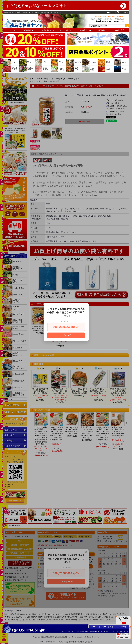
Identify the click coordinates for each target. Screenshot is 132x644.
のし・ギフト (66, 30)
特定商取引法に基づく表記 (99, 631)
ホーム (12, 30)
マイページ (112, 12)
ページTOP (122, 638)
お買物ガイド (123, 634)
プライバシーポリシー (119, 631)
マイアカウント (67, 631)
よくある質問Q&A (84, 30)
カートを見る (123, 12)
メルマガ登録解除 (81, 631)
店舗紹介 (102, 30)
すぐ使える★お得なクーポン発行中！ (66, 6)
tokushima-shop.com (106, 21)
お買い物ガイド (48, 30)
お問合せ (122, 627)
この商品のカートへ (123, 621)
